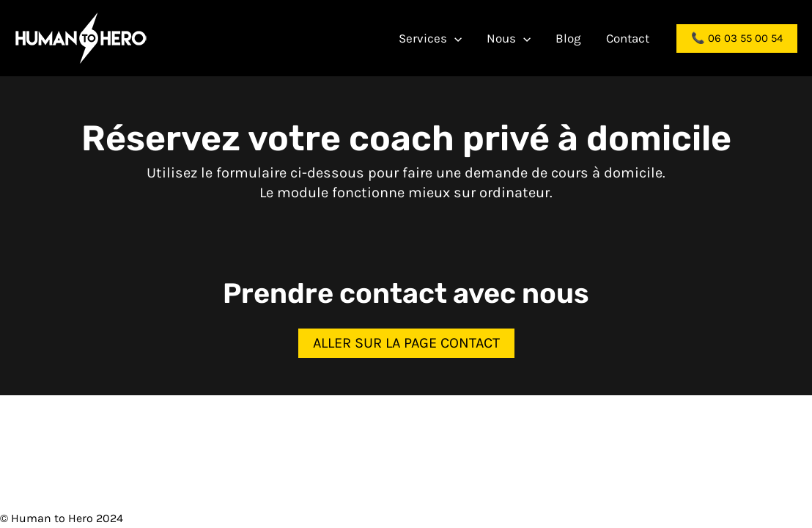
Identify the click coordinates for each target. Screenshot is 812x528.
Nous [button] (509, 38)
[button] (454, 38)
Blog (568, 38)
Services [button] (430, 38)
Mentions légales (432, 518)
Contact (628, 38)
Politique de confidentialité (556, 518)
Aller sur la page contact (406, 343)
